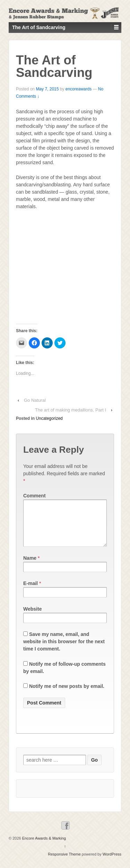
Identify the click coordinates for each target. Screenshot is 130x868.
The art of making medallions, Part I (71, 410)
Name (30, 566)
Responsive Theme (64, 862)
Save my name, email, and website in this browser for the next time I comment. (64, 650)
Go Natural (35, 400)
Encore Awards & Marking (44, 847)
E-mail (31, 592)
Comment (34, 496)
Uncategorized (49, 418)
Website (32, 617)
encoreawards (79, 89)
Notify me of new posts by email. (67, 694)
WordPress (112, 862)
